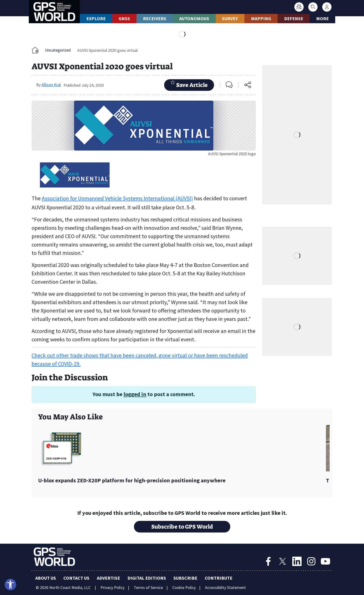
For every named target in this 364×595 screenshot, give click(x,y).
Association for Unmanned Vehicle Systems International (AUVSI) (117, 198)
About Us (46, 578)
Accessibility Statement (225, 587)
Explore (96, 18)
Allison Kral (51, 85)
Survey (230, 18)
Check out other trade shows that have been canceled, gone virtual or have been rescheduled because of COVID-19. (140, 360)
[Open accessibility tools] (10, 585)
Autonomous (194, 18)
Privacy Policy (112, 587)
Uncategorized (58, 50)
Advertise (108, 578)
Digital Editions (147, 578)
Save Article (189, 84)
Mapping (261, 18)
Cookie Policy (184, 587)
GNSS (124, 18)
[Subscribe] (299, 7)
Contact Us (76, 578)
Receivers (155, 18)
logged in (135, 394)
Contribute (219, 578)
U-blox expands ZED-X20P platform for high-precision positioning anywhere (132, 481)
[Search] (313, 7)
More (322, 18)
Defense (294, 18)
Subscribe (185, 578)
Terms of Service (148, 587)
